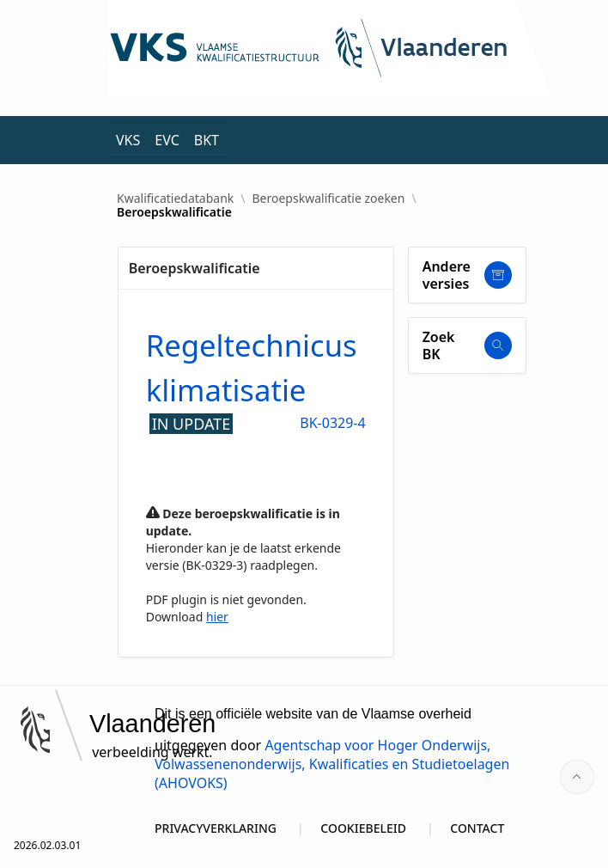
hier (217, 617)
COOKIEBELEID (363, 828)
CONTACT (477, 828)
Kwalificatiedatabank (175, 199)
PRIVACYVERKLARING (216, 828)
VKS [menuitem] (128, 140)
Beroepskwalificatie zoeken (329, 199)
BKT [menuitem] (207, 140)
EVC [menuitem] (167, 140)
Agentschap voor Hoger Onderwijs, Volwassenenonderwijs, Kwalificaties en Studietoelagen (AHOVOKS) (332, 764)
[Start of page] (577, 777)
